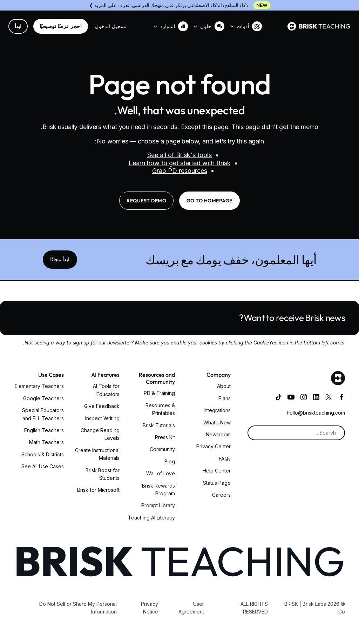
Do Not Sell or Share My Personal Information (78, 608)
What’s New (217, 422)
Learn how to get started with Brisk (180, 163)
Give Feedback (102, 406)
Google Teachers (43, 398)
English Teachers (44, 430)
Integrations (217, 410)
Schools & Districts (43, 454)
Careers (221, 495)
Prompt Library (158, 505)
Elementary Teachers (39, 386)
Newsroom (218, 434)
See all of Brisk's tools (179, 155)
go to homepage (209, 201)
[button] (246, 26)
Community (162, 449)
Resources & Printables (160, 409)
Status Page (217, 483)
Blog (170, 461)
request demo (146, 201)
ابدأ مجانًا (60, 260)
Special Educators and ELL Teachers (43, 414)
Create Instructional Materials (97, 454)
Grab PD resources (180, 171)
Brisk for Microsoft (98, 490)
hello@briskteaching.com (316, 413)
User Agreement (191, 608)
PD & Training (159, 393)
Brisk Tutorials (159, 425)
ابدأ (18, 26)
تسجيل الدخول (111, 26)
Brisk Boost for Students (103, 474)
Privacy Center (214, 446)
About (224, 386)
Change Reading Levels (100, 434)
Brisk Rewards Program (158, 489)
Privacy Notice (150, 608)
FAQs (225, 459)
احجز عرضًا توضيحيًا (61, 26)
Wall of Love (161, 473)
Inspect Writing (102, 418)
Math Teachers (46, 442)
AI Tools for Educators (106, 390)
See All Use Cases (43, 466)
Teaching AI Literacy (151, 518)
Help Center (217, 471)
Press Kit (165, 437)
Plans (225, 398)
